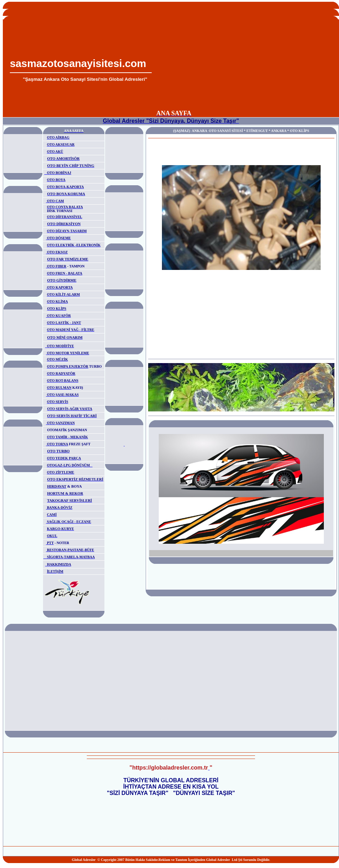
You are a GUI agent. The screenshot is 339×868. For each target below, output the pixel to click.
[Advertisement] (244, 59)
